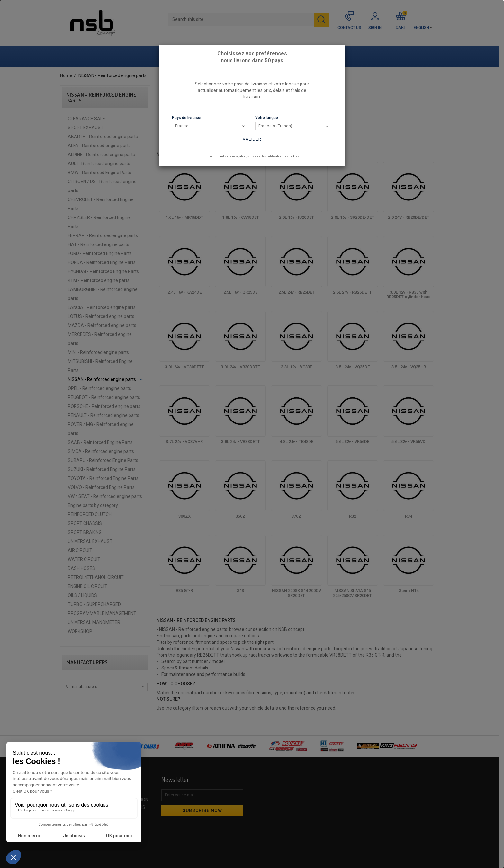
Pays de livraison (187, 118)
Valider (252, 139)
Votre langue (267, 118)
